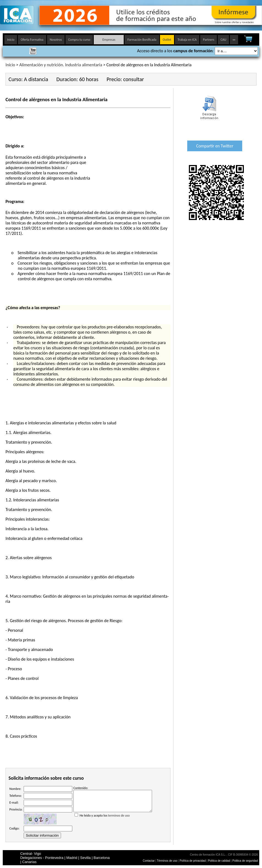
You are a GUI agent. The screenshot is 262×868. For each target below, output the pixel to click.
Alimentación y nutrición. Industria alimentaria (61, 65)
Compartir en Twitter (215, 146)
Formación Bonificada (142, 40)
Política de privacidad (193, 861)
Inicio (11, 40)
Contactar (149, 861)
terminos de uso (119, 820)
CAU (223, 40)
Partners (209, 40)
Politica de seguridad (245, 861)
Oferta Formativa (32, 40)
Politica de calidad (219, 861)
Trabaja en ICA (187, 40)
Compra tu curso (79, 40)
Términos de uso (167, 861)
